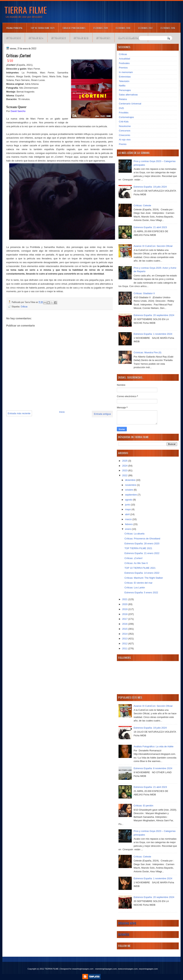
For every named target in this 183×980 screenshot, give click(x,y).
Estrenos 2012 (81, 38)
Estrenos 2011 (103, 38)
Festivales (124, 63)
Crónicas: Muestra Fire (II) (147, 352)
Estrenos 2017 (145, 28)
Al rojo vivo (125, 140)
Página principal (14, 28)
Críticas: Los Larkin (135, 588)
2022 (125, 475)
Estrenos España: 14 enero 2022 (142, 573)
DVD (121, 108)
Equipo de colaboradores (131, 38)
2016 (125, 624)
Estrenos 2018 (123, 28)
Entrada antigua (102, 414)
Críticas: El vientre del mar (138, 583)
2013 (125, 639)
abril (128, 514)
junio (128, 505)
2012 (125, 644)
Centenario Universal (130, 104)
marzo (129, 519)
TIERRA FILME (26, 10)
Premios (123, 68)
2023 (125, 470)
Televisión (124, 81)
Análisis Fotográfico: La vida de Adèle (154, 746)
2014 (125, 634)
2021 (125, 599)
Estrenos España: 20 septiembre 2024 (154, 315)
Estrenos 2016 (168, 28)
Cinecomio (124, 135)
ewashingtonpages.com (83, 969)
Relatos (123, 99)
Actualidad (124, 59)
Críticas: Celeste (142, 205)
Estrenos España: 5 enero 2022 (141, 592)
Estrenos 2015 (14, 38)
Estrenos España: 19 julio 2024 (150, 187)
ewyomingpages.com (148, 969)
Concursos (125, 131)
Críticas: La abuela (134, 534)
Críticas (24, 306)
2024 (125, 466)
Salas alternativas (128, 95)
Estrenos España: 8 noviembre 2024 (153, 768)
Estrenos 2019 (101, 28)
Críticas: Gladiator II (144, 293)
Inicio (62, 412)
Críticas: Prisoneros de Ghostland (142, 539)
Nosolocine (125, 126)
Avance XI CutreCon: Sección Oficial (153, 246)
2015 (125, 629)
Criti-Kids (124, 122)
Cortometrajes (126, 117)
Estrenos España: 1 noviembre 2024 (153, 334)
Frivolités (124, 113)
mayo (128, 509)
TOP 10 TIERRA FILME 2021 (42, 28)
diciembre (131, 480)
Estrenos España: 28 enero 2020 (142, 543)
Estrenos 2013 (59, 38)
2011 (125, 648)
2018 (125, 614)
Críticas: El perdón (143, 806)
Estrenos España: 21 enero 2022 (142, 553)
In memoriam (126, 72)
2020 (125, 604)
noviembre (131, 485)
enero (129, 529)
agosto (129, 500)
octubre (129, 490)
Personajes (125, 90)
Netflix (122, 86)
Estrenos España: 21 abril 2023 (150, 227)
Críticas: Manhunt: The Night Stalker (144, 578)
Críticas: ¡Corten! (133, 558)
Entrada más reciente (19, 413)
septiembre (131, 495)
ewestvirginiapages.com (106, 969)
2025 (125, 461)
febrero (129, 524)
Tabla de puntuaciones (74, 28)
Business (124, 934)
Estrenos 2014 (36, 38)
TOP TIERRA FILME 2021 (138, 548)
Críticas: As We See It (136, 563)
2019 (125, 609)
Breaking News (127, 923)
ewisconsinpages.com (128, 969)
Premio (123, 144)
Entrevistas (125, 77)
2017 (125, 619)
